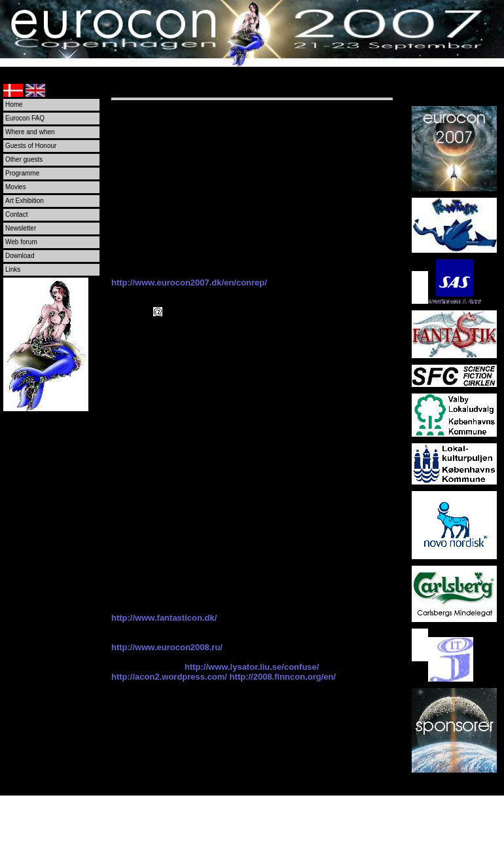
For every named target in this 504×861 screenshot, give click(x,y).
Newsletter (21, 228)
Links (13, 269)
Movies (16, 187)
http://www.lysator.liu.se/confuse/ (252, 667)
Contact (16, 214)
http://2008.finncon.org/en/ (283, 677)
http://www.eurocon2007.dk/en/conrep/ (189, 283)
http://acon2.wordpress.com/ (169, 677)
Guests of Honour (31, 146)
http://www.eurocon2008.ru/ (167, 647)
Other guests (24, 159)
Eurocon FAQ (25, 118)
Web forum (21, 242)
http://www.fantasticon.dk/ (164, 618)
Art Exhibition (25, 201)
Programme (22, 173)
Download (20, 256)
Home (14, 104)
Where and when (30, 132)
